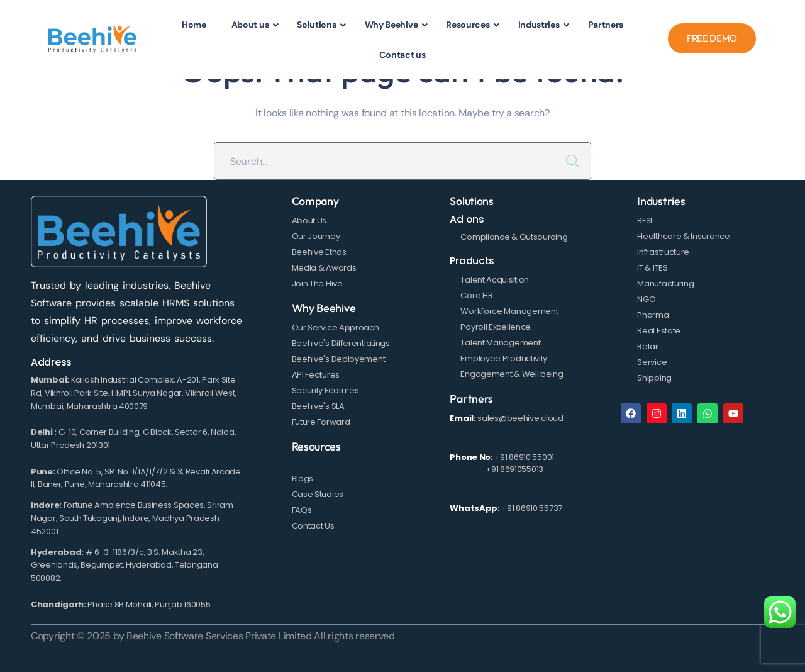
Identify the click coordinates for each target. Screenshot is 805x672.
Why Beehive (324, 308)
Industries (661, 201)
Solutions (471, 201)
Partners (471, 399)
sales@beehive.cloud (520, 418)
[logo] (93, 38)
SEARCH (572, 161)
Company (315, 201)
